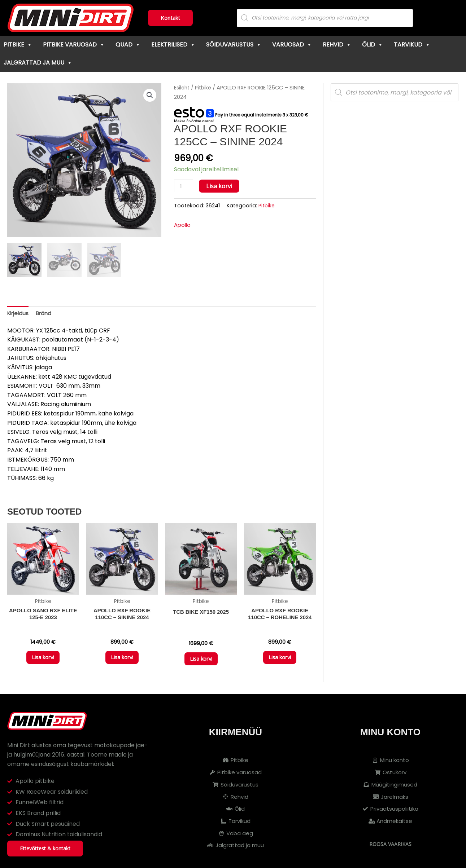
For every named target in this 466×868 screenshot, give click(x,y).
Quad (128, 45)
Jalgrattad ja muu (38, 63)
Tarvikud (412, 45)
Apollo (183, 226)
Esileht (182, 88)
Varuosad (292, 45)
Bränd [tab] (46, 314)
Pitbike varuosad (74, 45)
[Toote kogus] (184, 186)
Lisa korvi (221, 186)
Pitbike (18, 45)
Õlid (373, 45)
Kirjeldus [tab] (19, 314)
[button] (149, 96)
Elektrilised (173, 45)
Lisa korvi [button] (43, 661)
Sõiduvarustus (234, 45)
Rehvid (337, 45)
